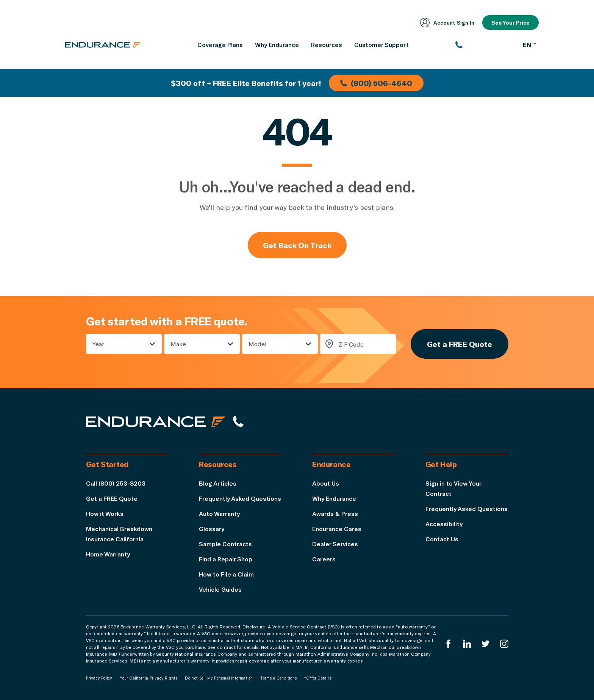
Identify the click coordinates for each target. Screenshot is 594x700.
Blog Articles (218, 483)
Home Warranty (108, 554)
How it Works (105, 513)
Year (98, 344)
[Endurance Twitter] (486, 644)
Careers (324, 559)
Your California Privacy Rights (148, 678)
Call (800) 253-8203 (116, 483)
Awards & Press (335, 513)
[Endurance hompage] (156, 422)
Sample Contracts (225, 544)
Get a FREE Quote (460, 344)
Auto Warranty (219, 513)
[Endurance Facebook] (449, 644)
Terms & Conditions (278, 678)
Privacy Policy (99, 678)
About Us (326, 483)
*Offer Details (318, 678)
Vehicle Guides (220, 589)
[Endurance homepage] (103, 45)
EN (530, 45)
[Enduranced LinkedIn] (467, 644)
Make (178, 344)
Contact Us (442, 539)
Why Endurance (334, 498)
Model (258, 344)
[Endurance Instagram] (504, 644)
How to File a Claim (226, 574)
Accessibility (444, 524)
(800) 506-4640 (376, 83)
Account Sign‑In (447, 23)
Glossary (212, 529)
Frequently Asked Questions (240, 498)
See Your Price (510, 23)
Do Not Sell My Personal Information (219, 678)
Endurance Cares (337, 529)
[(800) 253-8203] (485, 45)
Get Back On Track (297, 245)
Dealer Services (335, 544)
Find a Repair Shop (226, 559)
